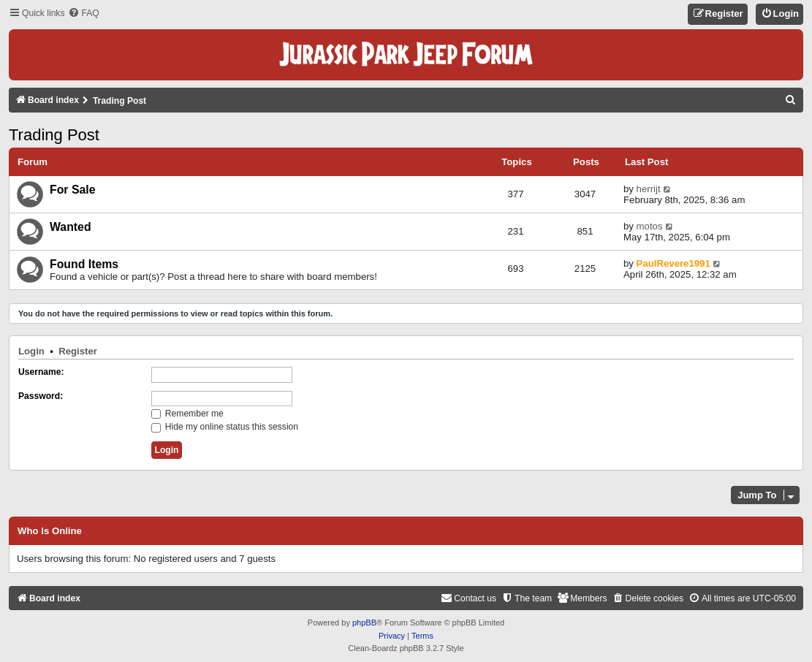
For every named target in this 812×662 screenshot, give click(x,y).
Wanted (71, 227)
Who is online (50, 531)
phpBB (364, 623)
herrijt (649, 189)
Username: (41, 372)
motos (650, 226)
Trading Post (54, 135)
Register (78, 351)
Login (31, 351)
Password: (41, 396)
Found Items (84, 264)
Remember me (187, 414)
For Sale (72, 190)
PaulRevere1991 (673, 263)
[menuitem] (83, 14)
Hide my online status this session (225, 427)
